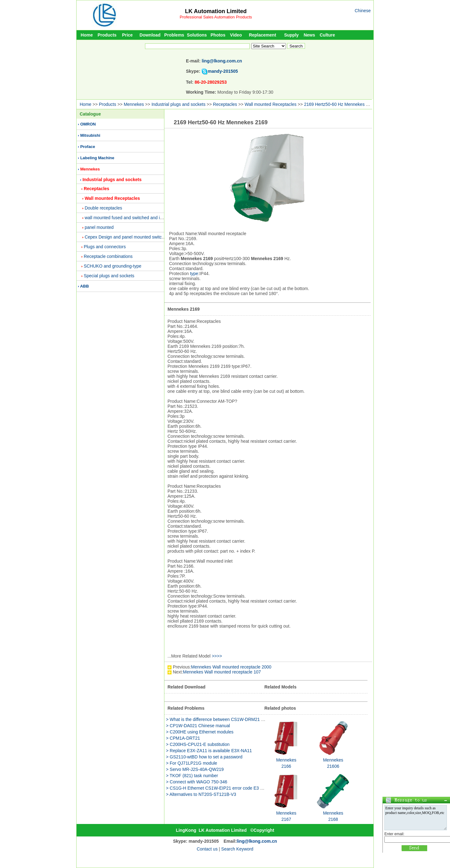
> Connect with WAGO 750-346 (197, 782)
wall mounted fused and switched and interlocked (132, 218)
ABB (84, 286)
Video (236, 35)
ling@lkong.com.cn (222, 61)
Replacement (262, 35)
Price (127, 35)
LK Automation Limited (216, 11)
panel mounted (99, 227)
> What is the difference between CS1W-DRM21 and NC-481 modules (234, 719)
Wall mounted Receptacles (271, 104)
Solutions (197, 35)
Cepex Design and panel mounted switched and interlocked (142, 237)
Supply (291, 35)
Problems (174, 35)
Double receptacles (103, 208)
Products (107, 35)
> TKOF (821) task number (192, 776)
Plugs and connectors (105, 247)
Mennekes (134, 104)
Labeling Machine (97, 158)
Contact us (207, 849)
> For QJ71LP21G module (192, 763)
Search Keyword (237, 849)
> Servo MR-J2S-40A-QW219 (195, 769)
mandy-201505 (223, 71)
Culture (327, 35)
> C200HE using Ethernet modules (200, 732)
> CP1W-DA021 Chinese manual (198, 726)
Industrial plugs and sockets (179, 104)
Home (87, 35)
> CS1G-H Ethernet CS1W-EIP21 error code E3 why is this (223, 788)
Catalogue (90, 114)
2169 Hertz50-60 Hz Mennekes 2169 (340, 104)
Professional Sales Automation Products (216, 17)
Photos (218, 35)
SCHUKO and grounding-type (112, 266)
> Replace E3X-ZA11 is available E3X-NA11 (209, 751)
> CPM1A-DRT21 (183, 738)
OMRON (88, 124)
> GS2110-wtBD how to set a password (204, 757)
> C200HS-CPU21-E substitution (198, 744)
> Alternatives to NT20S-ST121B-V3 (201, 794)
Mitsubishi (90, 135)
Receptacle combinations (108, 256)
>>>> (217, 656)
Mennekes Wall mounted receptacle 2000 (231, 667)
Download (150, 35)
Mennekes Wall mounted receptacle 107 (222, 672)
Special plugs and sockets (109, 276)
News (310, 35)
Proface (88, 147)
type (194, 274)
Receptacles (225, 104)
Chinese (363, 11)
